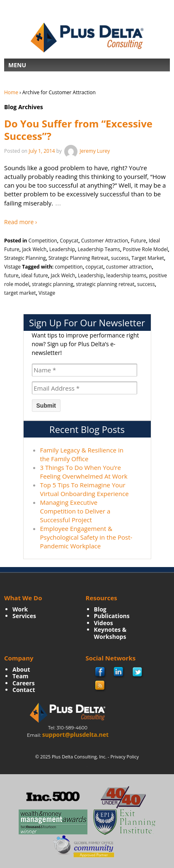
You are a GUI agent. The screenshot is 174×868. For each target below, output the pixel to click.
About (21, 669)
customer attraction (129, 267)
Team (21, 676)
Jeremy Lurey (86, 151)
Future (139, 241)
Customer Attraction (105, 241)
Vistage (12, 267)
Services (24, 616)
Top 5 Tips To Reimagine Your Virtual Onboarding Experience (85, 489)
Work (20, 609)
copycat (94, 267)
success (120, 258)
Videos (104, 623)
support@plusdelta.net (75, 735)
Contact (24, 690)
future (11, 275)
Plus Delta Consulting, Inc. (79, 757)
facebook (100, 673)
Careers (24, 683)
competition (69, 267)
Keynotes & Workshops (110, 633)
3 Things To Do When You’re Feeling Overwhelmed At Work (84, 472)
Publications (112, 616)
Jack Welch (34, 249)
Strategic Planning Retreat (79, 258)
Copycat (69, 241)
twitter (138, 672)
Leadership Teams (99, 249)
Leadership (62, 249)
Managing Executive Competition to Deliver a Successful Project (75, 511)
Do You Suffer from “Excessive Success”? (78, 130)
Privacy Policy (124, 757)
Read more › (21, 222)
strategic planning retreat (105, 284)
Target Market (148, 258)
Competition (43, 241)
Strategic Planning (25, 258)
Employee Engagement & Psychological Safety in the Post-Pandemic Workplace (86, 537)
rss (100, 686)
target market (20, 293)
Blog (100, 609)
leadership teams (127, 275)
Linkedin (119, 672)
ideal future (35, 275)
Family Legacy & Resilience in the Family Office (82, 454)
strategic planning (53, 284)
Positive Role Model (145, 249)
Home (11, 92)
